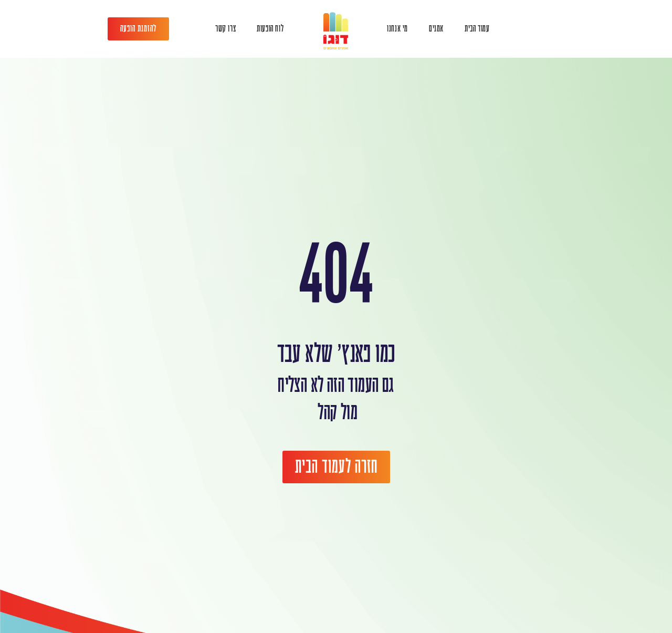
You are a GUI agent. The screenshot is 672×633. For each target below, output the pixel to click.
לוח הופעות (270, 29)
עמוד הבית (477, 29)
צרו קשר (225, 29)
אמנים (436, 29)
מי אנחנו (397, 29)
